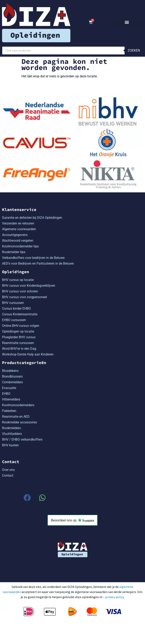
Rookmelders (11, 428)
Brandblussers (12, 376)
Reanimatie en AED (16, 416)
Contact (8, 475)
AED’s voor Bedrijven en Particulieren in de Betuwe (38, 263)
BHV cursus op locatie (18, 280)
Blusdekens (10, 370)
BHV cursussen (13, 303)
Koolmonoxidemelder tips (20, 246)
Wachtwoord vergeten (18, 240)
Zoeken (134, 50)
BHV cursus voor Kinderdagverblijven (29, 285)
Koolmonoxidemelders (18, 405)
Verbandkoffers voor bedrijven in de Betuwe (33, 258)
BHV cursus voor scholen (20, 291)
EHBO (6, 393)
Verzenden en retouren (18, 223)
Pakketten (9, 411)
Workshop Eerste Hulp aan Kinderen (28, 354)
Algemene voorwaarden (19, 229)
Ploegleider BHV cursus (19, 337)
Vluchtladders (12, 434)
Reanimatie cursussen (18, 343)
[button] (127, 22)
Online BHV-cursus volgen (21, 325)
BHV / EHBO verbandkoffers (22, 439)
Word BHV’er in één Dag (19, 348)
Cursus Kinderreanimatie (20, 314)
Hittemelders (11, 399)
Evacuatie (9, 388)
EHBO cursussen (14, 320)
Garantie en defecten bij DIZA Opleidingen (32, 217)
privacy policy (114, 597)
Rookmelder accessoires (20, 422)
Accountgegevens (15, 235)
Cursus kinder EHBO (16, 308)
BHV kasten (10, 445)
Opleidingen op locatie (18, 331)
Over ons (8, 470)
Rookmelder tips (14, 252)
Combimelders (12, 382)
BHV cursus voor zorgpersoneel (25, 297)
